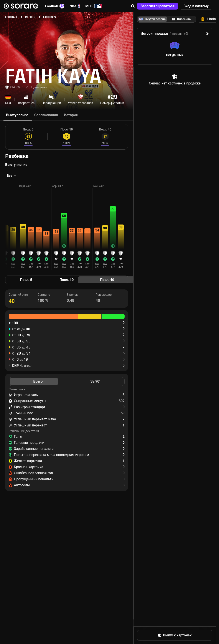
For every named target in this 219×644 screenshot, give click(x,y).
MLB (94, 6)
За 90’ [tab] (95, 381)
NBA (75, 6)
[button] (133, 6)
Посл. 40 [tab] (107, 280)
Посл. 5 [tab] (26, 280)
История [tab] (71, 115)
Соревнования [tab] (46, 115)
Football (55, 6)
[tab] (181, 19)
